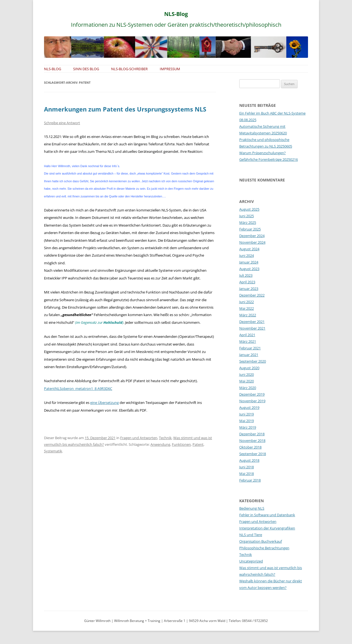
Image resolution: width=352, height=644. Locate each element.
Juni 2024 (247, 256)
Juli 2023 (246, 275)
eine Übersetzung (105, 403)
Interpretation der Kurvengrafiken (267, 528)
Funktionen (181, 444)
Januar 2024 (249, 262)
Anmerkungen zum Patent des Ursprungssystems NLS (125, 109)
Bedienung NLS (252, 508)
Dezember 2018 (252, 434)
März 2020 (248, 388)
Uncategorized (251, 561)
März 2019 (248, 427)
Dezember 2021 (252, 322)
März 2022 (248, 315)
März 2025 (248, 222)
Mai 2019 (247, 421)
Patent (198, 444)
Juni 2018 (247, 467)
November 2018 (252, 441)
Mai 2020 (247, 381)
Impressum (170, 69)
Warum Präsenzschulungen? (262, 153)
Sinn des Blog (86, 69)
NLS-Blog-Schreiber (129, 69)
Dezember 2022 (252, 295)
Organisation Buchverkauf (261, 541)
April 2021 (247, 335)
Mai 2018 (247, 474)
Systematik (53, 451)
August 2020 (249, 368)
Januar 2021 (249, 355)
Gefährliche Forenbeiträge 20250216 (269, 159)
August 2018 (249, 460)
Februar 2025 (250, 229)
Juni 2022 (247, 302)
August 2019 (249, 407)
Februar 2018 (250, 480)
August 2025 (249, 209)
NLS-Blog (176, 14)
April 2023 (247, 282)
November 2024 (252, 242)
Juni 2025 (247, 216)
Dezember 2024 (252, 236)
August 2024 (249, 249)
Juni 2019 (247, 414)
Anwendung (160, 444)
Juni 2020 (247, 374)
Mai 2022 (247, 308)
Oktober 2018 (250, 447)
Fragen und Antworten (139, 438)
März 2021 (248, 341)
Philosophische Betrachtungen (264, 548)
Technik (165, 438)
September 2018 (253, 454)
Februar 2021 (250, 348)
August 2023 (249, 269)
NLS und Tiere (251, 535)
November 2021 (252, 328)
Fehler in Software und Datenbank (267, 515)
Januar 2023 (249, 289)
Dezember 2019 (252, 394)
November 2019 (252, 401)
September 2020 (253, 361)
